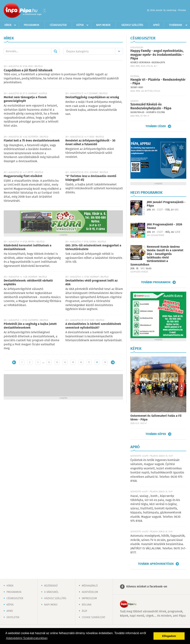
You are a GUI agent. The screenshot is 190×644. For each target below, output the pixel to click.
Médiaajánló (90, 586)
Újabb (14, 362)
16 (81, 362)
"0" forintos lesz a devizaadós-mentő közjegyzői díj (91, 178)
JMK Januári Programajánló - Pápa (166, 204)
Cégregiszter (58, 25)
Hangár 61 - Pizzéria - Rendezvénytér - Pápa (158, 82)
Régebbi (113, 362)
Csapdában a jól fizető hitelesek (28, 70)
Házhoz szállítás (132, 25)
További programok (156, 282)
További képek (156, 434)
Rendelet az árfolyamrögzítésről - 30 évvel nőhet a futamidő (90, 143)
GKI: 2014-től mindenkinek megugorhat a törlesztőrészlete (93, 247)
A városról (51, 592)
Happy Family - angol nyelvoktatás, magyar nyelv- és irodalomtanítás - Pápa (157, 55)
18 (97, 362)
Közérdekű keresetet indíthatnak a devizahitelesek (28, 247)
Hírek (8, 25)
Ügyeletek (13, 617)
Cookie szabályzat (94, 617)
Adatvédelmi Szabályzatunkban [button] (27, 638)
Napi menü (51, 605)
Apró (156, 25)
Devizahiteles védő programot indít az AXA (91, 283)
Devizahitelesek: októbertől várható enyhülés (28, 283)
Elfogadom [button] (169, 636)
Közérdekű (51, 586)
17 (89, 362)
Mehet (55, 51)
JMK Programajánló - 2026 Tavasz (164, 226)
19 (105, 362)
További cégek (156, 126)
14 (65, 362)
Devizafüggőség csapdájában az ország (92, 97)
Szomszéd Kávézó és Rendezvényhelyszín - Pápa (151, 106)
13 (57, 362)
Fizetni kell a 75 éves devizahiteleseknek (32, 141)
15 (73, 362)
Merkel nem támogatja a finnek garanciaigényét (25, 99)
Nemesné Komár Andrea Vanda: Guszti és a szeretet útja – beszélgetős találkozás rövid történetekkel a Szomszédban (157, 256)
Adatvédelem (90, 592)
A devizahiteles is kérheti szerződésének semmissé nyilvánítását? (93, 326)
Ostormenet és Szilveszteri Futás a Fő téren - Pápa (156, 418)
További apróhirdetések (156, 564)
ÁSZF (85, 611)
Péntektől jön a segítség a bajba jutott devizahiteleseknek (30, 326)
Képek (80, 25)
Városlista (44, 11)
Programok (32, 25)
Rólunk (87, 605)
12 (49, 362)
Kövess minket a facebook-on (147, 587)
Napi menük (103, 25)
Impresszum (89, 598)
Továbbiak (176, 25)
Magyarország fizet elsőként (23, 176)
